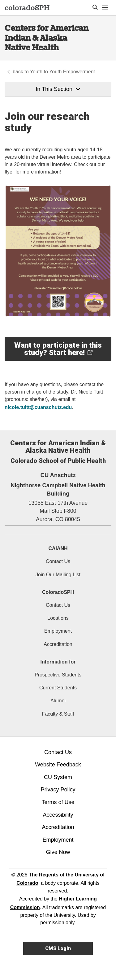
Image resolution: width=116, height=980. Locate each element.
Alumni (58, 701)
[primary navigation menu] (105, 8)
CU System (58, 777)
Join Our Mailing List (58, 575)
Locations (58, 618)
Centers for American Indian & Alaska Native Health (47, 38)
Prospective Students (58, 675)
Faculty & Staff (58, 714)
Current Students (58, 688)
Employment (58, 631)
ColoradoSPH (58, 592)
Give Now (58, 852)
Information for (58, 662)
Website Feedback (58, 765)
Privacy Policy (58, 790)
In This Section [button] (58, 89)
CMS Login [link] (58, 948)
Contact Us (58, 561)
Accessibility (58, 815)
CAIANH (58, 548)
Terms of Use (58, 802)
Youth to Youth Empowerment (62, 72)
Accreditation (58, 644)
